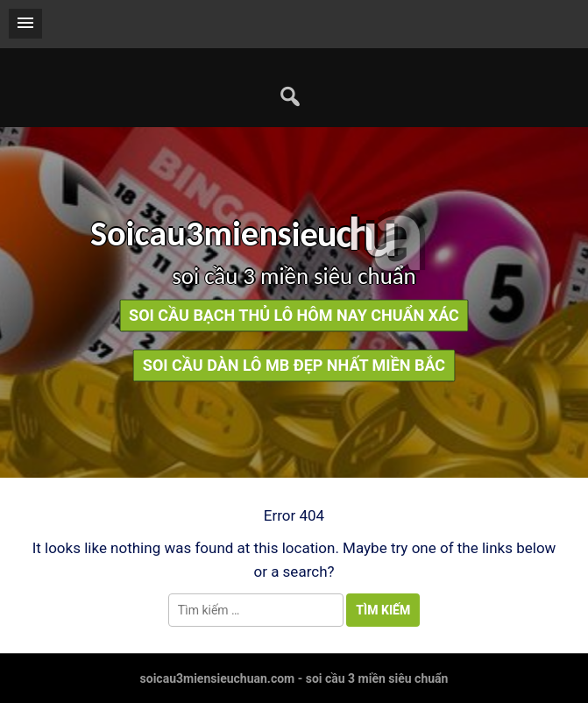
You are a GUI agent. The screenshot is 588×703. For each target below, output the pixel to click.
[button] (25, 24)
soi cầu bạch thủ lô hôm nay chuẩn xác (294, 316)
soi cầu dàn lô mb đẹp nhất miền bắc (294, 366)
